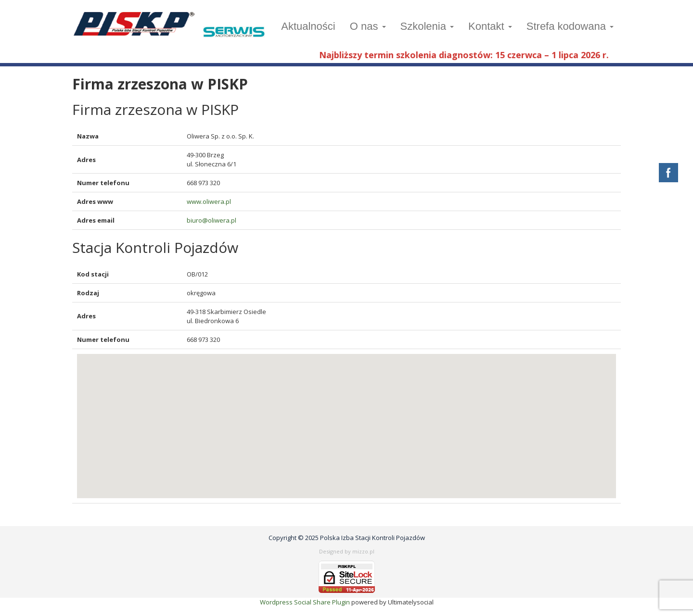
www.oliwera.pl (209, 201)
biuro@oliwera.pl (212, 220)
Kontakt (490, 26)
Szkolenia (427, 26)
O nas (368, 26)
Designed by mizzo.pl (347, 551)
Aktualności (308, 26)
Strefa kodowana (570, 26)
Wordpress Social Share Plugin (306, 602)
